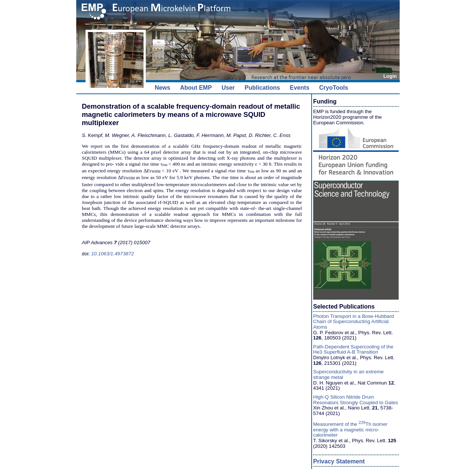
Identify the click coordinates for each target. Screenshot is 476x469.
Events (299, 88)
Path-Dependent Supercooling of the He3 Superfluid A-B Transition (353, 350)
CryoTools (334, 88)
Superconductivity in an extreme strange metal (348, 374)
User (228, 88)
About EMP (196, 88)
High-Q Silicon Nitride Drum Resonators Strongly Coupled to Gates (356, 400)
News (163, 88)
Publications (262, 88)
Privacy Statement (339, 461)
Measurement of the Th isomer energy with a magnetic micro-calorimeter (350, 430)
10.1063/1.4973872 (112, 254)
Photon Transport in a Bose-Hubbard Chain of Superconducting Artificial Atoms (353, 322)
